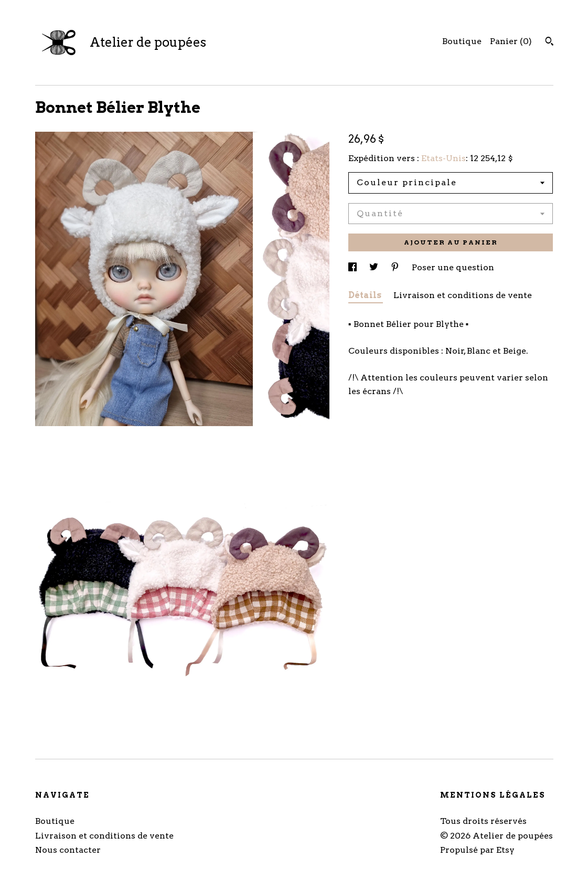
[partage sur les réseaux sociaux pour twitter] (375, 267)
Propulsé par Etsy (477, 850)
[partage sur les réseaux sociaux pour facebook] (354, 267)
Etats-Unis (443, 158)
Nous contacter (68, 850)
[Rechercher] (549, 43)
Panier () (511, 41)
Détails (366, 295)
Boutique (462, 41)
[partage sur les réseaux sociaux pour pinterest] (396, 267)
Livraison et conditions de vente (463, 295)
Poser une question (453, 267)
